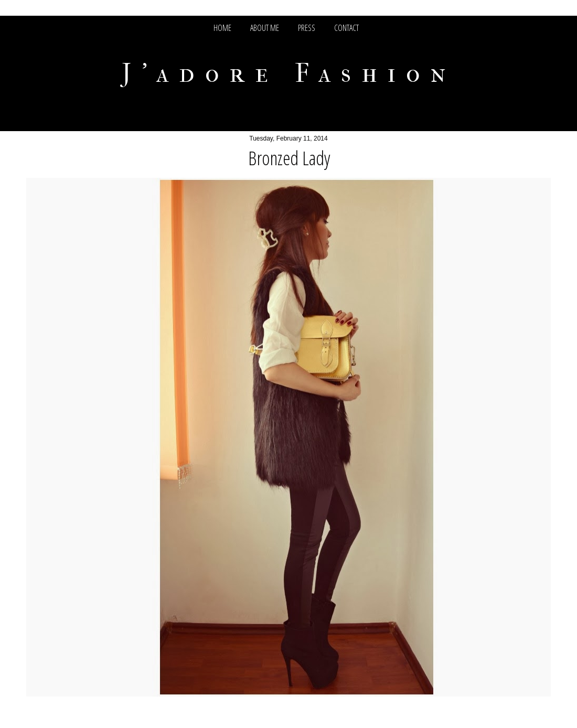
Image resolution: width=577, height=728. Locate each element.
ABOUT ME (265, 28)
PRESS (307, 28)
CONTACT (346, 28)
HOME (222, 28)
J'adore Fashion (289, 73)
